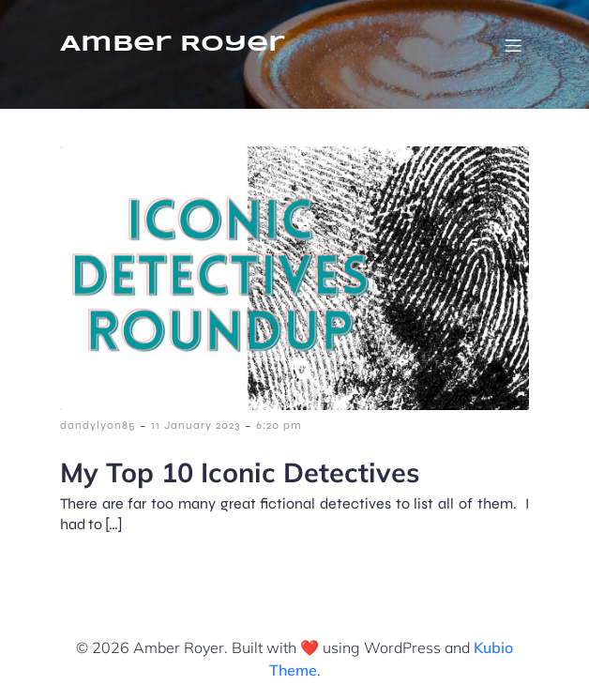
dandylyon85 (98, 425)
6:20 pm (279, 425)
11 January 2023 (196, 425)
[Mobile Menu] (513, 45)
